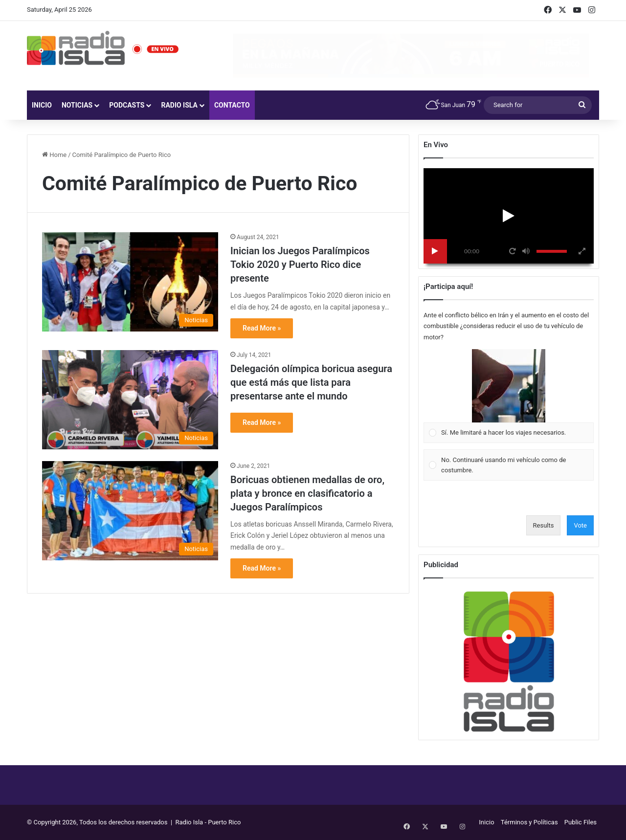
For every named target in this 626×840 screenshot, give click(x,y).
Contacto (232, 105)
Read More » (262, 328)
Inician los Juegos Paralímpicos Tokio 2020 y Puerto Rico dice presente (300, 265)
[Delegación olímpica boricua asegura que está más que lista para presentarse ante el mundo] (130, 400)
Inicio (42, 105)
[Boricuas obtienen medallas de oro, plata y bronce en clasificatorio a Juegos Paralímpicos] (130, 511)
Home (54, 155)
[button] (509, 386)
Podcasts (127, 105)
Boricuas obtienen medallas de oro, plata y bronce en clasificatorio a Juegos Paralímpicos (307, 493)
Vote (580, 525)
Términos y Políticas (529, 822)
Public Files (581, 822)
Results (544, 525)
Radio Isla (179, 105)
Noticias (77, 105)
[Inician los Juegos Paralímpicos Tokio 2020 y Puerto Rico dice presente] (130, 282)
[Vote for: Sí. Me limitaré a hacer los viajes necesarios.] (509, 396)
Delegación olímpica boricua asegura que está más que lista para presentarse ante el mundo (311, 382)
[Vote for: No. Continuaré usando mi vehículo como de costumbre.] (509, 465)
